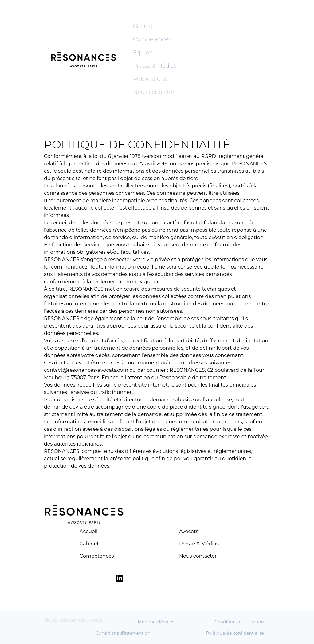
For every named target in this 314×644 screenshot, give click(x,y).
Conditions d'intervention (123, 633)
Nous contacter (154, 92)
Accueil (88, 531)
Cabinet (144, 26)
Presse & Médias (155, 66)
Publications (150, 79)
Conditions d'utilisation (239, 622)
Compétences (152, 39)
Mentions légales (156, 622)
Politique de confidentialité (235, 633)
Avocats (189, 531)
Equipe (143, 53)
